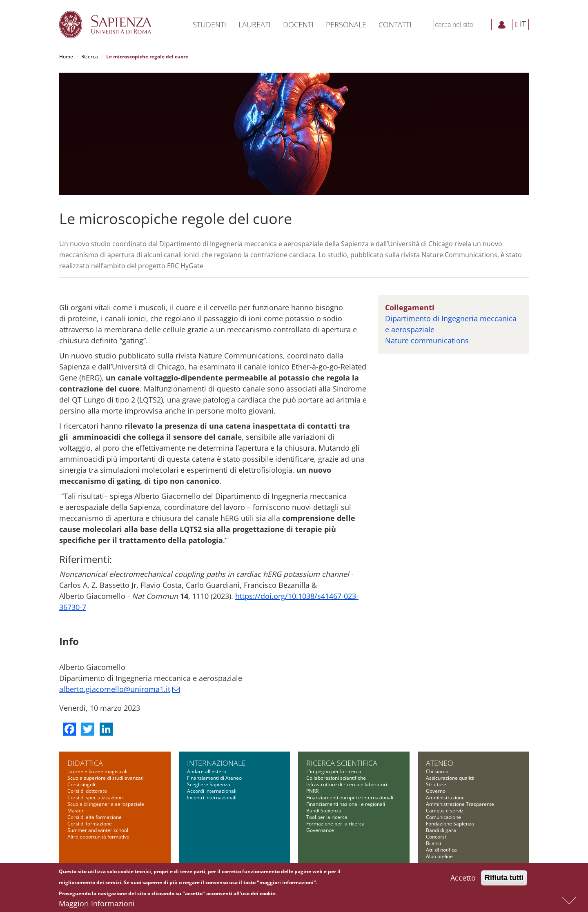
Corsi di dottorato (87, 791)
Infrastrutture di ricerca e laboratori (347, 784)
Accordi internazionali (212, 791)
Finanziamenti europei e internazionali (350, 797)
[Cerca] (487, 24)
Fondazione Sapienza (450, 824)
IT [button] (520, 24)
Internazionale (216, 763)
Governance (320, 830)
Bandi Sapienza (324, 811)
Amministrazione (445, 797)
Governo (436, 791)
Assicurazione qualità (450, 778)
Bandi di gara (441, 830)
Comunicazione (443, 817)
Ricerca (90, 57)
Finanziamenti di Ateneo (214, 778)
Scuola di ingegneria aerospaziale (106, 804)
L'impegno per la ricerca (334, 771)
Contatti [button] (395, 24)
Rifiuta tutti (504, 878)
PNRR (312, 791)
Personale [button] (346, 24)
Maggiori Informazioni (97, 904)
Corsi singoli (81, 784)
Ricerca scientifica (342, 763)
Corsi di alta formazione (95, 817)
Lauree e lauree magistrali (97, 771)
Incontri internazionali (212, 797)
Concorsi (436, 837)
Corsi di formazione (90, 824)
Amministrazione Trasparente (460, 804)
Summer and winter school (98, 830)
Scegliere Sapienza (209, 784)
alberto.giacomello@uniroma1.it (115, 689)
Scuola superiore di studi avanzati (106, 778)
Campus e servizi (445, 811)
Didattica (85, 763)
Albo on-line (439, 856)
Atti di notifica (441, 850)
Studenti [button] (209, 24)
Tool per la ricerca (327, 817)
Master (76, 811)
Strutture (436, 784)
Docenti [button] (298, 24)
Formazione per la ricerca (335, 824)
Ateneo (440, 763)
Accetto (463, 878)
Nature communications (427, 340)
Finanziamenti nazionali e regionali (346, 804)
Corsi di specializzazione (95, 797)
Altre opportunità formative (98, 837)
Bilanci (433, 843)
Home (66, 57)
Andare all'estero (207, 771)
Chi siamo (437, 771)
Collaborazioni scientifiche (336, 778)
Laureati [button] (255, 24)
